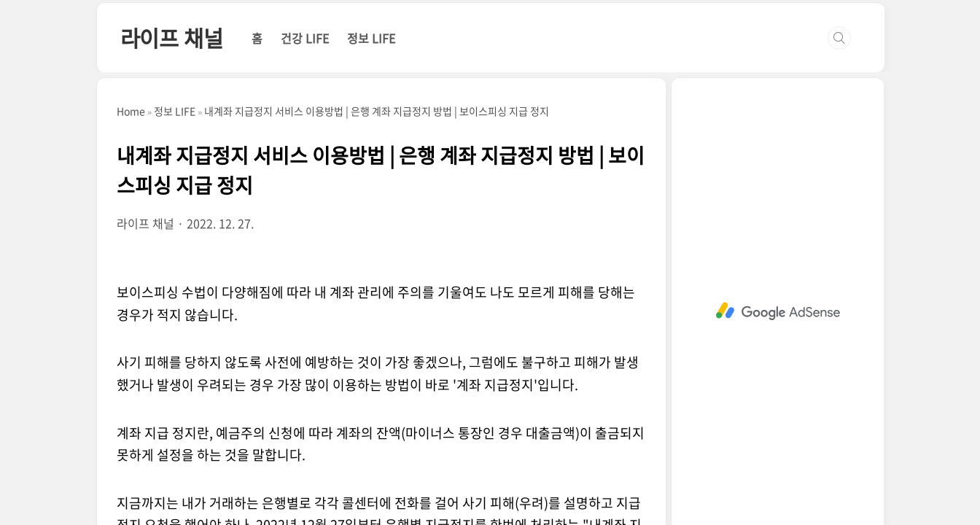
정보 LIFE (371, 38)
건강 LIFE (305, 38)
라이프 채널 (172, 38)
